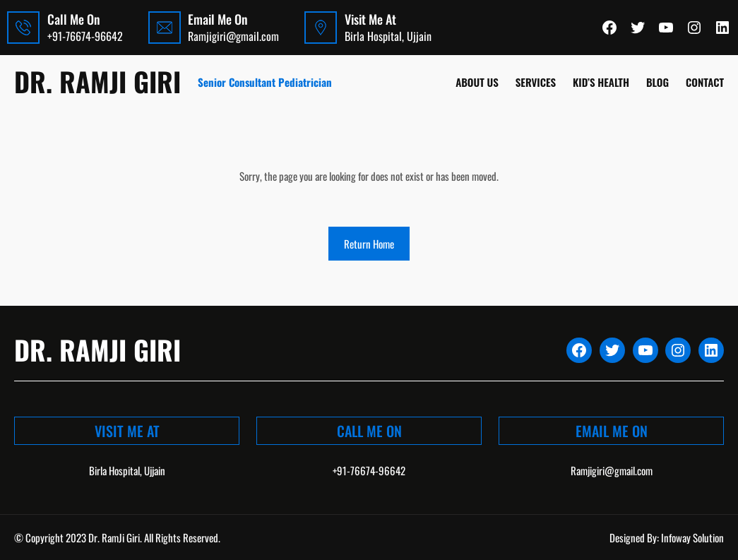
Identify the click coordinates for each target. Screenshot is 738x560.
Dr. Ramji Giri (97, 81)
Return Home (369, 244)
